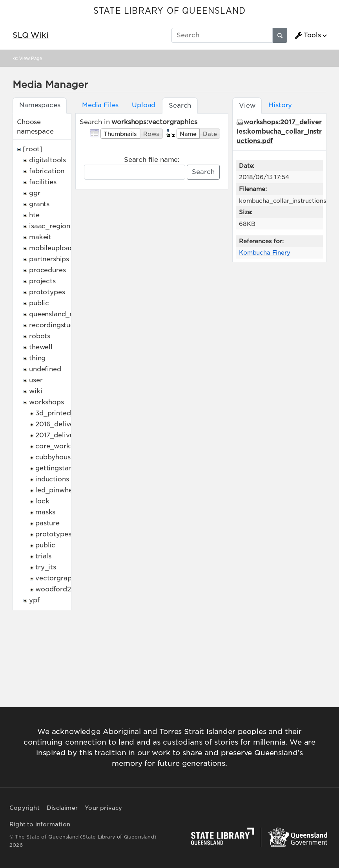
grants (39, 204)
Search (203, 172)
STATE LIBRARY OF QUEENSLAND (169, 11)
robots (40, 336)
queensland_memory (63, 314)
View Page (31, 58)
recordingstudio (55, 325)
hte (34, 215)
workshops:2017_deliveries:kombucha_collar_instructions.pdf (279, 131)
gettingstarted (59, 468)
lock (42, 501)
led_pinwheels (58, 490)
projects (42, 281)
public (39, 303)
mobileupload (51, 248)
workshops (46, 402)
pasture (47, 523)
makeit (40, 237)
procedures (47, 270)
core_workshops (62, 446)
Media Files (100, 105)
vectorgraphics (60, 578)
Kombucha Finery (265, 252)
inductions (52, 479)
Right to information (40, 824)
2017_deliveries (60, 435)
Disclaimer (62, 808)
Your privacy (103, 808)
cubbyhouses (56, 457)
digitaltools (47, 160)
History (280, 105)
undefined (45, 369)
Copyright (25, 808)
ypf (34, 600)
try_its (46, 567)
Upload (144, 105)
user (36, 380)
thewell (41, 347)
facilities (43, 182)
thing (37, 358)
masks (45, 512)
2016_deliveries (60, 424)
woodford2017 (58, 589)
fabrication (47, 171)
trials (43, 556)
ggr (35, 193)
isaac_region (50, 226)
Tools (308, 35)
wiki (36, 391)
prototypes (47, 292)
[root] (33, 149)
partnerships (49, 259)
